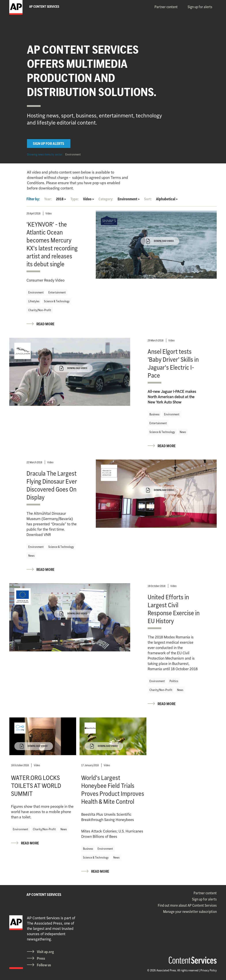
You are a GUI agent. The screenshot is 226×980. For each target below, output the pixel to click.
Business (154, 414)
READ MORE (45, 324)
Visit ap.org (45, 952)
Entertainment (57, 292)
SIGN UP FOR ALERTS (49, 144)
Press (41, 958)
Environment (73, 154)
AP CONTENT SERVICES (44, 895)
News (183, 432)
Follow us (44, 965)
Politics (174, 681)
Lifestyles (34, 301)
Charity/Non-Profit (40, 310)
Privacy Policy (209, 970)
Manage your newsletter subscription (190, 912)
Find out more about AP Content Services (187, 905)
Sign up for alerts (200, 7)
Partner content (166, 7)
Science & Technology (57, 301)
